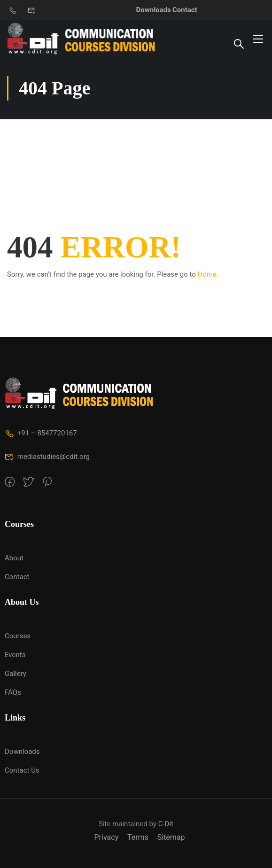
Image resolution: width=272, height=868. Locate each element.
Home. (208, 274)
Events (15, 655)
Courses (18, 636)
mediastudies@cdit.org (47, 457)
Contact (185, 10)
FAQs (13, 692)
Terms (138, 837)
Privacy (107, 837)
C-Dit (166, 824)
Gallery (16, 674)
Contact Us (22, 770)
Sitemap (171, 837)
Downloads (154, 10)
